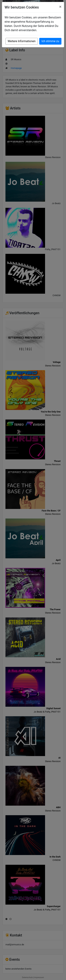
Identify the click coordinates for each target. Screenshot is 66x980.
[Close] (60, 7)
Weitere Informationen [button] (22, 41)
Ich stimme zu (50, 41)
